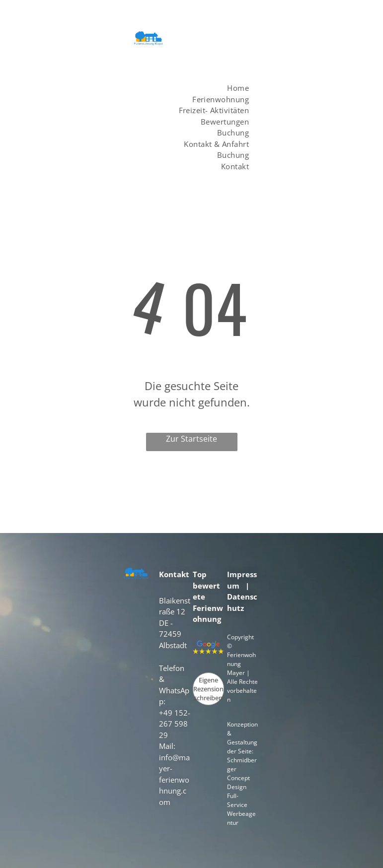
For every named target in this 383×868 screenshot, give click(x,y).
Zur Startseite (191, 439)
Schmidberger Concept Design (242, 773)
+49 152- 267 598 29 (175, 724)
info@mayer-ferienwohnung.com (174, 780)
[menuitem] (230, 88)
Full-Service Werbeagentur (241, 809)
